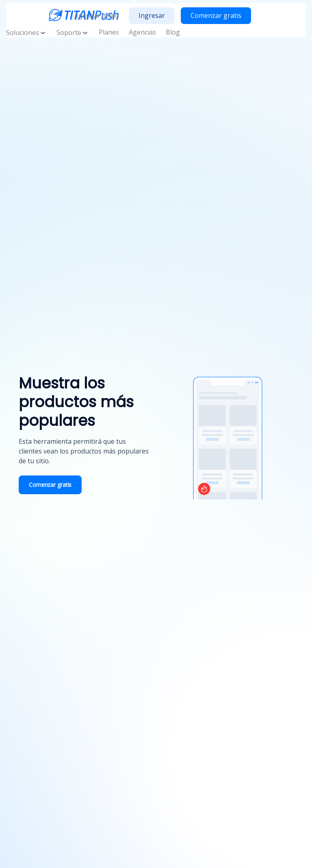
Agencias (142, 32)
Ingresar (152, 15)
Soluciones (26, 33)
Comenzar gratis (216, 15)
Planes (109, 32)
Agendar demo (97, 15)
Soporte (73, 33)
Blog (173, 32)
